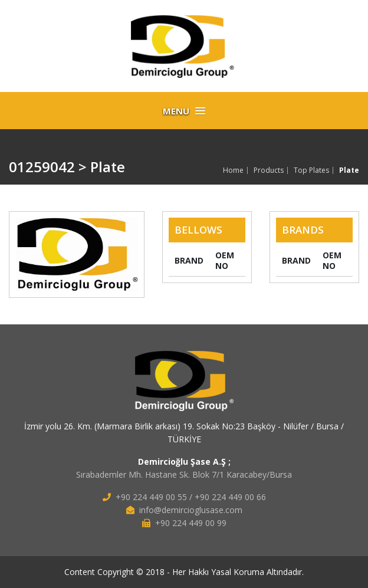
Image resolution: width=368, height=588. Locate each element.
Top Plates (311, 170)
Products (269, 170)
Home (233, 170)
